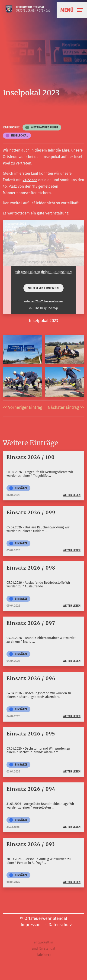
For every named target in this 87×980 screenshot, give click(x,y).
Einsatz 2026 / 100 (31, 457)
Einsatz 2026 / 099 (31, 513)
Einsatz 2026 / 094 (31, 789)
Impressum (31, 925)
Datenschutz (60, 925)
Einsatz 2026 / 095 (31, 734)
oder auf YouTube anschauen (44, 301)
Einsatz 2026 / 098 (31, 568)
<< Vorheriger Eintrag (23, 407)
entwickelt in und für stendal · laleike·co (43, 949)
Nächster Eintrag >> (66, 407)
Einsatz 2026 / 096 (31, 678)
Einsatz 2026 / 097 (31, 623)
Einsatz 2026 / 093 (31, 844)
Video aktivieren (43, 288)
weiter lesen (72, 495)
